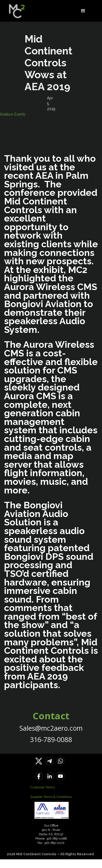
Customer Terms (42, 787)
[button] (83, 11)
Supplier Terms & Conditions (51, 797)
